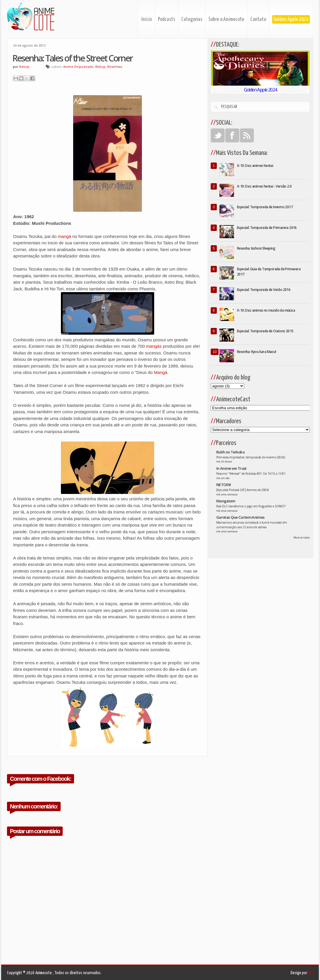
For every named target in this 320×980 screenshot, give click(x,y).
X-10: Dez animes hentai (255, 166)
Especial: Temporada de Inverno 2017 (265, 207)
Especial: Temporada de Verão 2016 (264, 290)
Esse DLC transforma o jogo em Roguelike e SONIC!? (251, 506)
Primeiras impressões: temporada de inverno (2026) (250, 457)
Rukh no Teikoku (230, 452)
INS (311, 973)
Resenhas (115, 67)
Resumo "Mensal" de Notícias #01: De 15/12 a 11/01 (251, 474)
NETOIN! (224, 485)
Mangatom (226, 501)
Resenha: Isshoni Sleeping (256, 248)
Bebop (100, 67)
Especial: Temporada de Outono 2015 (265, 331)
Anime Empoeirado (78, 67)
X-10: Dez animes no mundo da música (266, 310)
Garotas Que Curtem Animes (240, 517)
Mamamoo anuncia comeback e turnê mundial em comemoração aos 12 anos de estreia (252, 525)
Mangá (161, 372)
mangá (64, 236)
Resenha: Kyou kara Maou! (257, 352)
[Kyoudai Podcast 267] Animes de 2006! (242, 490)
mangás (154, 346)
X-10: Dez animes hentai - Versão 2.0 (264, 186)
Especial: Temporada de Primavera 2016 (267, 228)
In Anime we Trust (231, 468)
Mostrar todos (302, 537)
